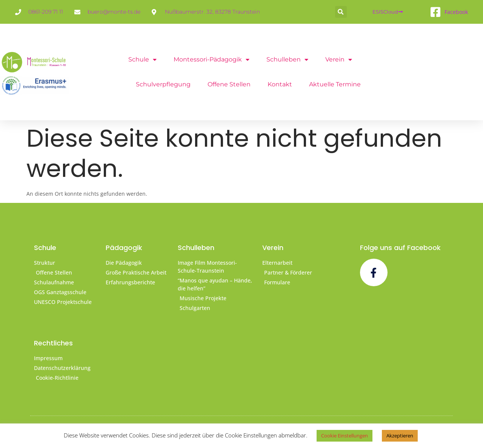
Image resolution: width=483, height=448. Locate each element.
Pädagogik (124, 248)
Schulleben (287, 60)
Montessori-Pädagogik (212, 60)
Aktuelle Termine (335, 84)
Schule (142, 60)
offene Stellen (229, 84)
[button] (341, 12)
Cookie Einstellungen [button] (345, 436)
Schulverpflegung (163, 84)
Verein (339, 60)
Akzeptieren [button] (400, 436)
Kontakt (280, 84)
